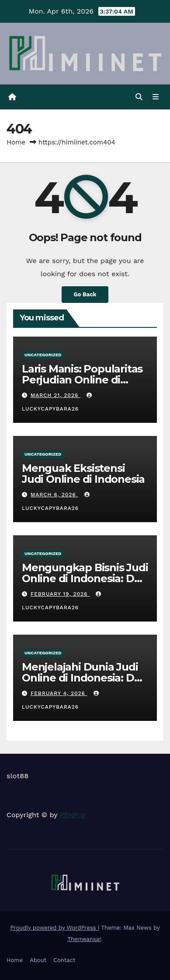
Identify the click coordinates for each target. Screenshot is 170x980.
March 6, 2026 (54, 495)
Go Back (85, 294)
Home (16, 142)
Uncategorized (43, 355)
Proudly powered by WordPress (54, 928)
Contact (64, 960)
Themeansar (84, 939)
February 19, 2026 (60, 594)
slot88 (17, 776)
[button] (139, 97)
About (38, 960)
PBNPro (73, 815)
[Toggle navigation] (156, 97)
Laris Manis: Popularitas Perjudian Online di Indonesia (82, 380)
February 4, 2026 (59, 693)
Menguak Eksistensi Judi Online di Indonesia (83, 474)
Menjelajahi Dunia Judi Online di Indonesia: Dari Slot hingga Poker (84, 678)
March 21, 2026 (56, 395)
